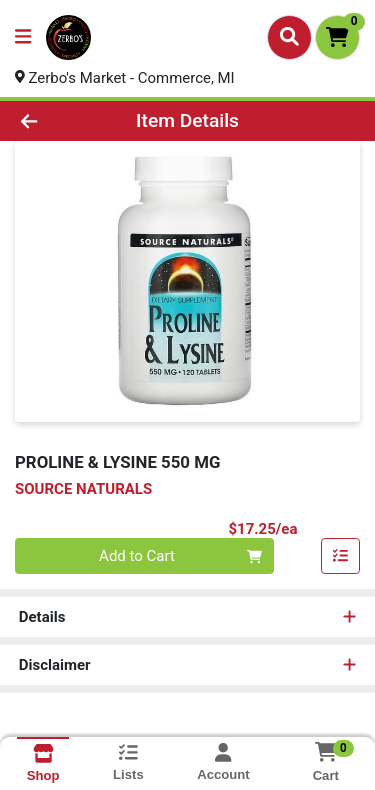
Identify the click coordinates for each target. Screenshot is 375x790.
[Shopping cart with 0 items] (337, 37)
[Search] (289, 37)
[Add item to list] (341, 557)
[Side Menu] (23, 37)
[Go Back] (58, 121)
